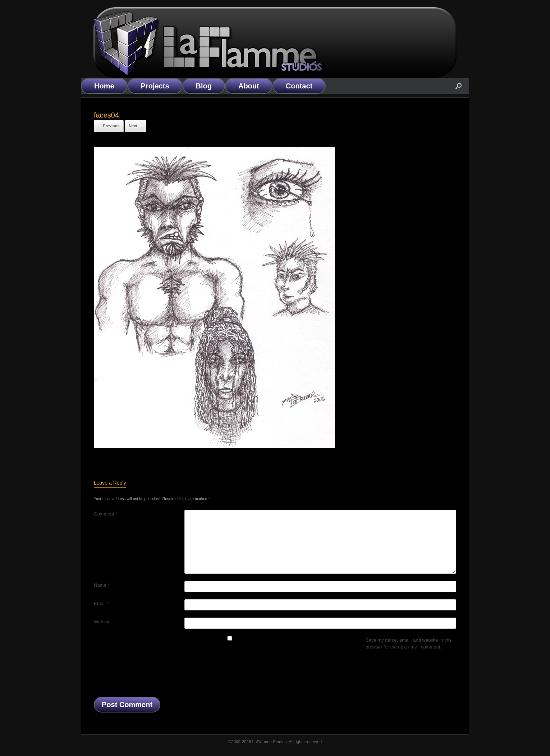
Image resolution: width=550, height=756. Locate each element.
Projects (155, 86)
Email (101, 603)
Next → (136, 126)
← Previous (109, 126)
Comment (106, 514)
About (249, 86)
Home (104, 86)
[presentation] (148, 675)
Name (102, 585)
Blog (204, 86)
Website (102, 622)
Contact (299, 86)
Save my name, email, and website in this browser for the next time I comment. (409, 644)
